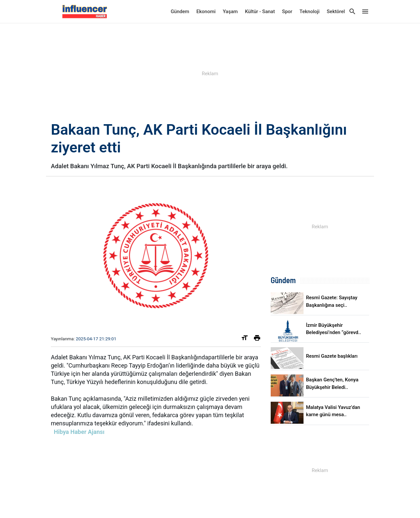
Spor (287, 11)
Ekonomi (206, 11)
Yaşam (230, 11)
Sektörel (336, 11)
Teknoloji (310, 11)
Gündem (180, 11)
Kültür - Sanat (260, 11)
